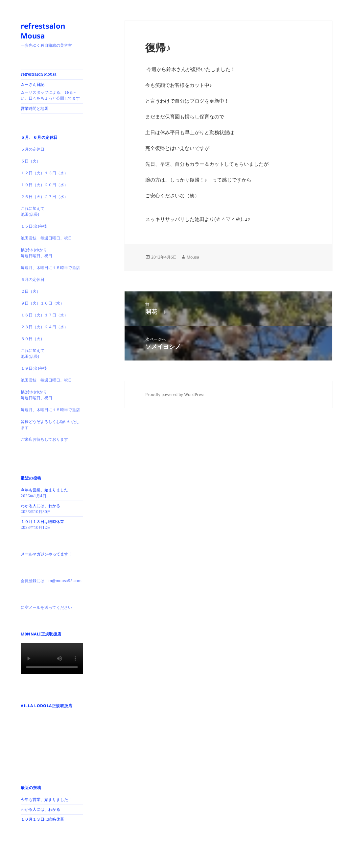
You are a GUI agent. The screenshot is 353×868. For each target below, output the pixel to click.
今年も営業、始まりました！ (46, 490)
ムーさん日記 (52, 91)
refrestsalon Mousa (43, 31)
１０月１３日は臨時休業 (42, 521)
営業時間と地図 (35, 108)
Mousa (193, 257)
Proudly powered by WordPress (175, 395)
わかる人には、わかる (40, 506)
